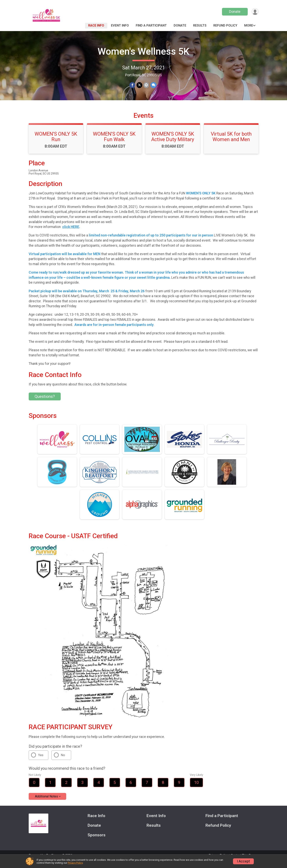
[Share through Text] (153, 85)
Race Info (96, 25)
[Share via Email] (146, 85)
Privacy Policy (75, 863)
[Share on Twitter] (139, 85)
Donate (234, 11)
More (249, 25)
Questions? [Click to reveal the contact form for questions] (45, 402)
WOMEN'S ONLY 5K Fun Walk (114, 142)
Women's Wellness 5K (143, 51)
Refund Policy (225, 25)
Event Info (120, 25)
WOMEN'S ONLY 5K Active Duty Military (173, 142)
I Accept (243, 861)
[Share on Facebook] (132, 85)
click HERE (71, 232)
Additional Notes (46, 802)
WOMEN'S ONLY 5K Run (56, 142)
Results (200, 25)
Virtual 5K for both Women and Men (231, 142)
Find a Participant (151, 25)
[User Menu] (255, 12)
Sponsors (97, 840)
